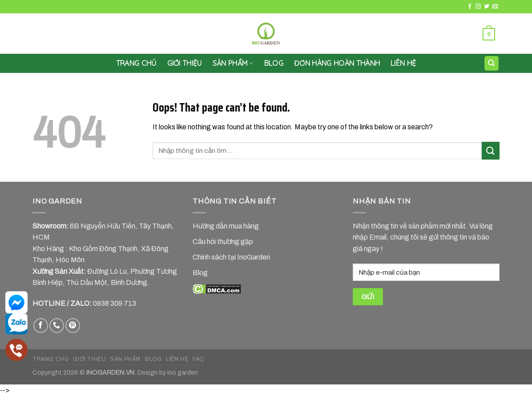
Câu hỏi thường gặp (223, 242)
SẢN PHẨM (233, 63)
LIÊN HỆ (403, 63)
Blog (274, 63)
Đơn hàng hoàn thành (337, 63)
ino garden (183, 372)
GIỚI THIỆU (185, 63)
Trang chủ (136, 63)
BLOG (153, 359)
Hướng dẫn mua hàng (226, 226)
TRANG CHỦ (51, 359)
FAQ (198, 359)
